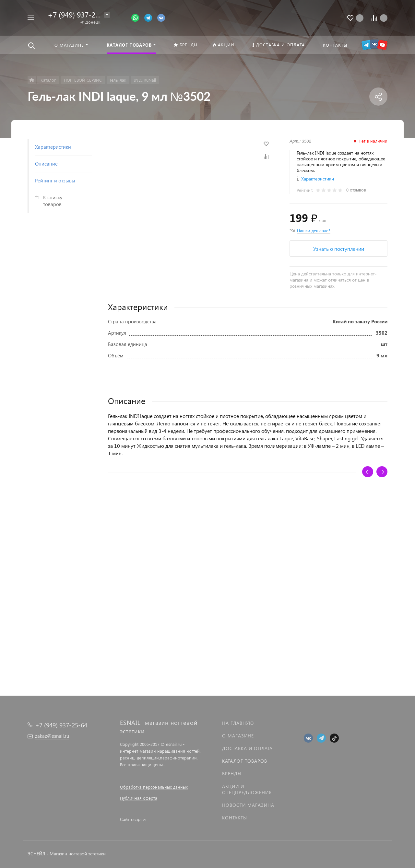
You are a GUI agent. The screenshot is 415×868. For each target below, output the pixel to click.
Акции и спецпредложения (247, 789)
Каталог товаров (245, 761)
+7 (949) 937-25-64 (79, 14)
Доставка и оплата (247, 748)
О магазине (238, 736)
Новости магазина (248, 805)
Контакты (235, 818)
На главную (238, 723)
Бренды (232, 774)
